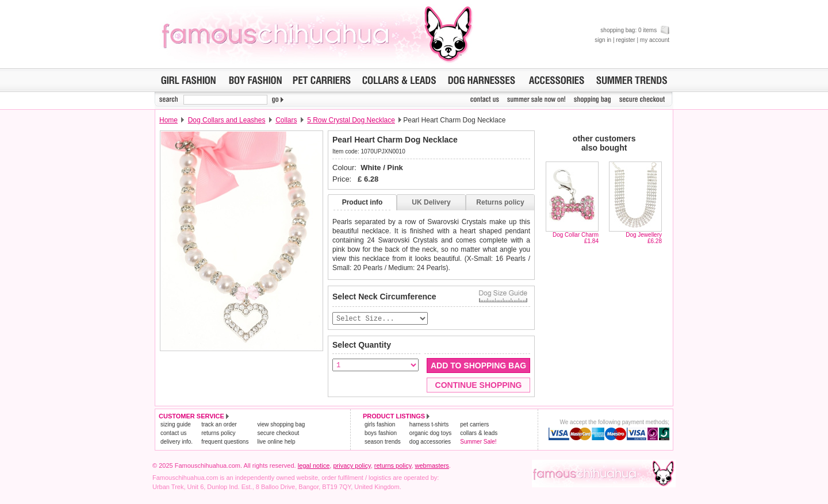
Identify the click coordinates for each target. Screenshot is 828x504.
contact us (174, 434)
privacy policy (352, 466)
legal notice (314, 466)
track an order (219, 425)
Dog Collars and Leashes (227, 120)
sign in (603, 40)
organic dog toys (430, 434)
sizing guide (176, 425)
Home (168, 120)
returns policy (218, 434)
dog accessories (430, 442)
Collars (286, 120)
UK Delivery (431, 202)
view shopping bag (281, 425)
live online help (276, 442)
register (625, 40)
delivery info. (177, 442)
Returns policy (500, 202)
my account (655, 40)
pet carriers (474, 425)
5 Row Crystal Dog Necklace (351, 120)
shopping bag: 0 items (635, 30)
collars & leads (479, 434)
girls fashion (380, 425)
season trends (383, 442)
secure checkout (278, 434)
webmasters (432, 466)
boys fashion (381, 434)
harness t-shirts (429, 425)
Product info (363, 202)
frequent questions (225, 442)
